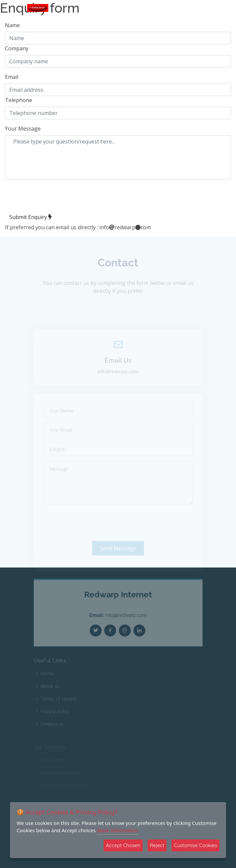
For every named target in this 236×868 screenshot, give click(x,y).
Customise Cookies (195, 845)
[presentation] (55, 198)
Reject (157, 845)
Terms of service (58, 703)
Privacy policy (55, 716)
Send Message (118, 554)
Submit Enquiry (30, 217)
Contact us (52, 728)
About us (50, 690)
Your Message (23, 129)
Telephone (19, 100)
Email (12, 77)
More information (118, 830)
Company (17, 48)
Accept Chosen (123, 845)
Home (47, 678)
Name (12, 25)
